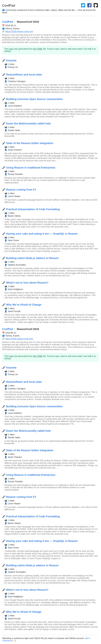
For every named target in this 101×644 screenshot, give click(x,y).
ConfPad (7, 22)
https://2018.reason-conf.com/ (19, 31)
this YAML (38, 49)
